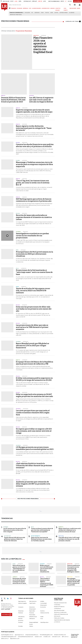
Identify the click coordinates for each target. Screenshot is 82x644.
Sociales (20, 626)
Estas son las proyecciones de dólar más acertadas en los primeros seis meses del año (34, 309)
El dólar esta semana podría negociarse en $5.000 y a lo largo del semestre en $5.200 (34, 379)
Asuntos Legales (22, 603)
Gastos (56, 13)
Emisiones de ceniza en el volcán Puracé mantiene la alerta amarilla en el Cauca (19, 581)
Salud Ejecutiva (44, 622)
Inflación (27, 13)
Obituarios (32, 619)
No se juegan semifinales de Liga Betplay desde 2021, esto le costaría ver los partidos (74, 582)
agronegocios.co (19, 635)
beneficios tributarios (16, 15)
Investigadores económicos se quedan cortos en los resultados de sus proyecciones (32, 236)
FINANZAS (14, 8)
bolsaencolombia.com (60, 635)
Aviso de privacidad (59, 610)
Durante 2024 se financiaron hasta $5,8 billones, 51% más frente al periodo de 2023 (13, 100)
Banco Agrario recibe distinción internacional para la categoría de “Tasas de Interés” (34, 128)
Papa (42, 13)
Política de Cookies (59, 618)
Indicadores (21, 617)
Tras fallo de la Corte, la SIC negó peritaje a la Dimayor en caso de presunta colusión (69, 539)
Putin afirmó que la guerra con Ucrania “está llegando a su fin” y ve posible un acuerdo (19, 569)
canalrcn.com (38, 637)
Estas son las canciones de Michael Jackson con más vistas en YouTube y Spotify (41, 539)
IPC (32, 13)
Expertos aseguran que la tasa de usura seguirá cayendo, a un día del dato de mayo (34, 111)
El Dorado (72, 13)
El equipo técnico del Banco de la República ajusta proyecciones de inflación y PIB (35, 363)
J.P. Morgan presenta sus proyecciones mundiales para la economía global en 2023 (35, 448)
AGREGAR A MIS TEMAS (73, 21)
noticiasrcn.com (56, 637)
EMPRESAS (26, 8)
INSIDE (79, 8)
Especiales (32, 611)
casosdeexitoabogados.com (9, 637)
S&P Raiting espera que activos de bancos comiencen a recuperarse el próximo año (34, 200)
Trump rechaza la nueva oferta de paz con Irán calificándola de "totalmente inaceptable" (42, 530)
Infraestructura (33, 617)
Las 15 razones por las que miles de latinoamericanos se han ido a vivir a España (15, 530)
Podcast (20, 622)
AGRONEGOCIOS (46, 8)
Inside (42, 617)
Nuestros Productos (59, 607)
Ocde (52, 13)
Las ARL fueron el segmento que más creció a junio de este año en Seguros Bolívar (41, 100)
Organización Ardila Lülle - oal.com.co (75, 636)
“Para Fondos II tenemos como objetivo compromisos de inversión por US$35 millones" (47, 582)
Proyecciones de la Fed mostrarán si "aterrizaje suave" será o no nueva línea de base (34, 272)
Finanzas (20, 613)
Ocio (42, 619)
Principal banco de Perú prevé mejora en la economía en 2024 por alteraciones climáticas (34, 254)
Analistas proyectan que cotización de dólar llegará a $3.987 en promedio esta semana (33, 484)
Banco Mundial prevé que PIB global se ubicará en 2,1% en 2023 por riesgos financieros (33, 346)
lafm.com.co (65, 637)
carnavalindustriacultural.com (25, 637)
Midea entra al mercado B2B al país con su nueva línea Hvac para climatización (47, 569)
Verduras (37, 13)
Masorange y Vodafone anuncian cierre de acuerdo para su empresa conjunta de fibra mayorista (34, 164)
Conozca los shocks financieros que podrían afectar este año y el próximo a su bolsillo (35, 145)
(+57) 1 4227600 (6, 609)
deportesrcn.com (15, 639)
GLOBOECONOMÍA (36, 8)
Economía (43, 607)
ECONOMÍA (20, 8)
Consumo (21, 607)
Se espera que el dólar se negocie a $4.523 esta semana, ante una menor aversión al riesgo (34, 431)
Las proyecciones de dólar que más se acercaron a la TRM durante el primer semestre (32, 327)
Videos (31, 626)
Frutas (47, 13)
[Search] (70, 5)
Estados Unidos (64, 13)
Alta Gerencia (33, 601)
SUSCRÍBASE (78, 1)
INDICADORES (73, 8)
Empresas (21, 611)
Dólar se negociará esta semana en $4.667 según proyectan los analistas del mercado (34, 395)
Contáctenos (57, 608)
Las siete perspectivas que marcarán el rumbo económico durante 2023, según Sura (33, 413)
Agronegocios (22, 601)
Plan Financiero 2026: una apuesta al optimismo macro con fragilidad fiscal (43, 45)
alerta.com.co (5, 639)
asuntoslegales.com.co (7, 635)
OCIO (30, 8)
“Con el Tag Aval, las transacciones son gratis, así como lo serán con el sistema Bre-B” (33, 183)
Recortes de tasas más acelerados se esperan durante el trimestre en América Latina (34, 217)
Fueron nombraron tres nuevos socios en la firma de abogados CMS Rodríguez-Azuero (74, 569)
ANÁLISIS (52, 8)
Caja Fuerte (32, 603)
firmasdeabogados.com (46, 635)
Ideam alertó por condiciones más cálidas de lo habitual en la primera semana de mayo (70, 530)
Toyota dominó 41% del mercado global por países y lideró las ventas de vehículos (15, 539)
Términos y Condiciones (60, 612)
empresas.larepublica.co (32, 635)
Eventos (42, 611)
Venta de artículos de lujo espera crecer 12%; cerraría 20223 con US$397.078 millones (33, 291)
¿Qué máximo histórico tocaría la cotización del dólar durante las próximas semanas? (34, 466)
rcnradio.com (47, 637)
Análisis (42, 601)
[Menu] (10, 8)
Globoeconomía (45, 613)
